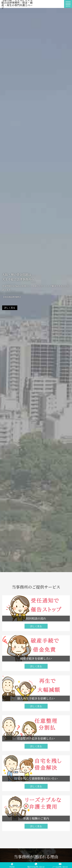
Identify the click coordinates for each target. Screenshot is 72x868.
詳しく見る (10, 308)
